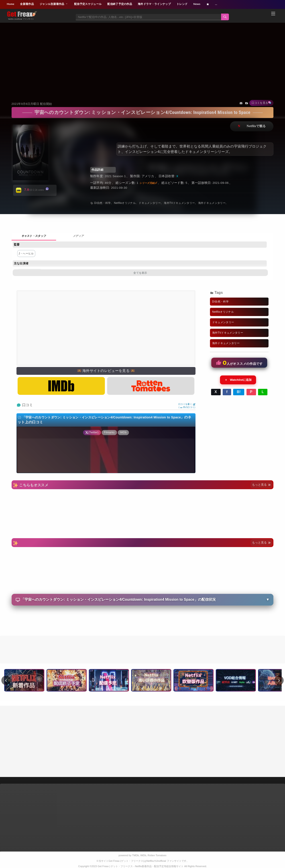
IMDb (143, 855)
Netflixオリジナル (125, 203)
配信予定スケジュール (88, 4)
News (197, 4)
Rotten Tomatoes (157, 855)
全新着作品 (27, 4)
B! (239, 392)
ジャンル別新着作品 (54, 4)
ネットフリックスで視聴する (252, 126)
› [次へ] (279, 680)
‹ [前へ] (6, 680)
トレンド (182, 4)
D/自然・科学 (102, 203)
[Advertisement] (142, 57)
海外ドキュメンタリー (212, 203)
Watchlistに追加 (238, 380)
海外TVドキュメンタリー (179, 203)
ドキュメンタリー (150, 203)
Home (11, 4)
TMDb (135, 855)
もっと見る (262, 485)
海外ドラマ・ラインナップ (154, 4)
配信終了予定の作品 (120, 4)
